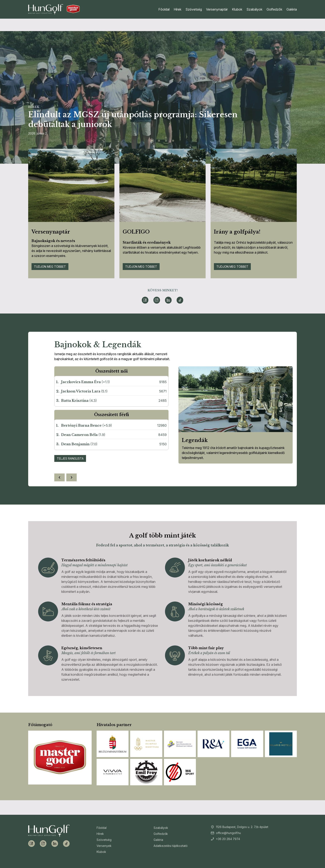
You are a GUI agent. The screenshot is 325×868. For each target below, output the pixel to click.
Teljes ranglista (70, 458)
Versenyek (104, 846)
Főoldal (164, 9)
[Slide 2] (159, 141)
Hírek (178, 9)
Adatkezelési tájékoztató (171, 846)
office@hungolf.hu (228, 833)
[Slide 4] (173, 141)
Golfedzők (274, 9)
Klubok (237, 9)
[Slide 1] (152, 141)
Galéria (292, 9)
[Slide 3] (166, 141)
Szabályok (254, 9)
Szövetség (194, 9)
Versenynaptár (217, 9)
